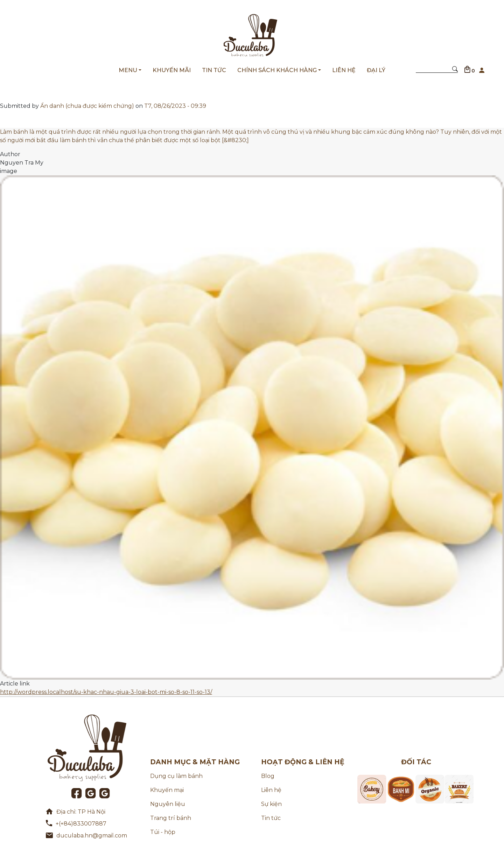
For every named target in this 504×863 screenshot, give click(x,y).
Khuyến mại (167, 790)
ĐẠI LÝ (376, 70)
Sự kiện (271, 804)
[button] (482, 69)
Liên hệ (271, 790)
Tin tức (271, 818)
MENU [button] (128, 70)
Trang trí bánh (171, 818)
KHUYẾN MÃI (172, 70)
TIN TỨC (214, 70)
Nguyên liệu (168, 804)
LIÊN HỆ (344, 70)
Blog (268, 776)
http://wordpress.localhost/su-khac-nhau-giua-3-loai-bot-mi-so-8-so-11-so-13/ (106, 692)
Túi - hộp (163, 832)
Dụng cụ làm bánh (176, 776)
